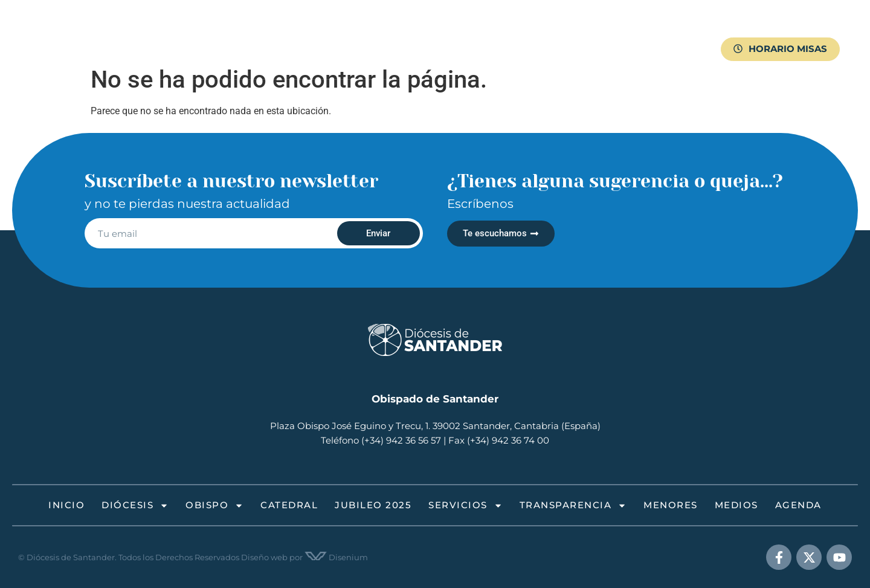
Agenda (224, 63)
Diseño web (264, 557)
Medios (176, 63)
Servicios (483, 35)
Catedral (349, 35)
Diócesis (226, 35)
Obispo (291, 35)
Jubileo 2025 (411, 35)
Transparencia (565, 35)
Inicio (172, 35)
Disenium (336, 557)
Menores (640, 35)
